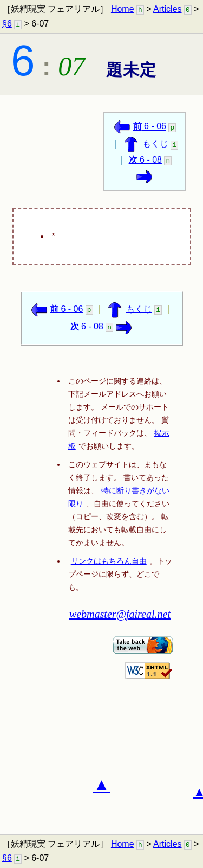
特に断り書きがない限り (119, 497)
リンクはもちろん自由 (109, 561)
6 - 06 (150, 127)
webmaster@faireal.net (120, 614)
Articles (167, 9)
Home (123, 9)
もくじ (155, 144)
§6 (7, 24)
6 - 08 (145, 160)
